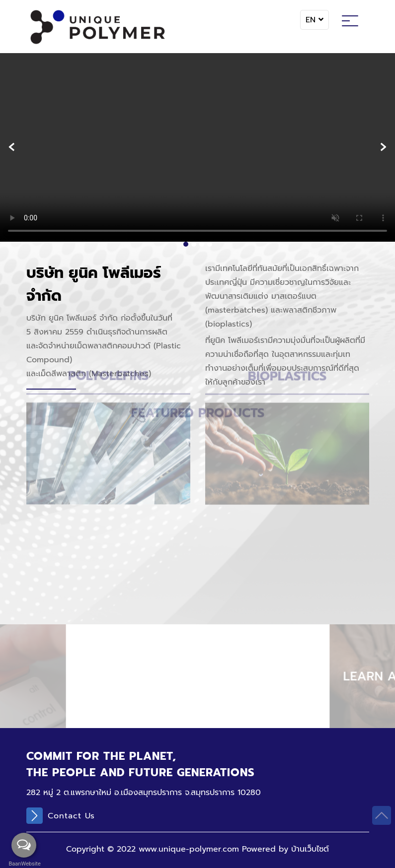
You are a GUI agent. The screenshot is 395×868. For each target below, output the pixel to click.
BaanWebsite (24, 864)
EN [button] (315, 20)
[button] (186, 244)
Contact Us (61, 816)
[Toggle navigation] (350, 22)
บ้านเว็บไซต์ (310, 849)
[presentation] (12, 147)
